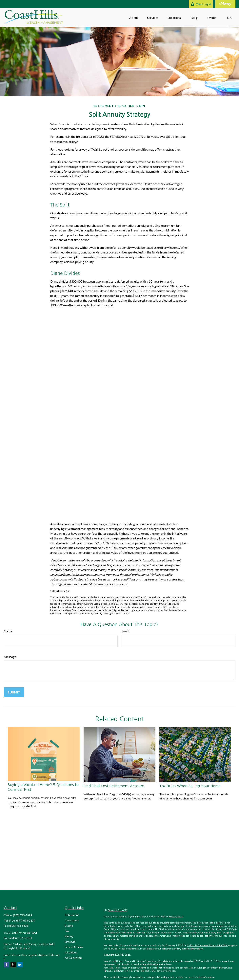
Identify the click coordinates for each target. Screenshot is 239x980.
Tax (67, 931)
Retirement (72, 915)
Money (69, 936)
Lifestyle (70, 942)
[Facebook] (6, 965)
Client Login (201, 4)
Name (8, 631)
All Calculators (74, 958)
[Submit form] (14, 692)
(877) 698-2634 (26, 920)
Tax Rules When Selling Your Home (190, 786)
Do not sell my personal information (185, 949)
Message (10, 657)
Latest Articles (74, 947)
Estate (69, 926)
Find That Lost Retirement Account (114, 786)
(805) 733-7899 (23, 915)
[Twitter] (13, 965)
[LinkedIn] (20, 965)
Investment (72, 920)
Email (125, 631)
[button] (134, 17)
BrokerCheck (176, 916)
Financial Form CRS (118, 910)
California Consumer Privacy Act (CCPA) (207, 945)
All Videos (71, 952)
